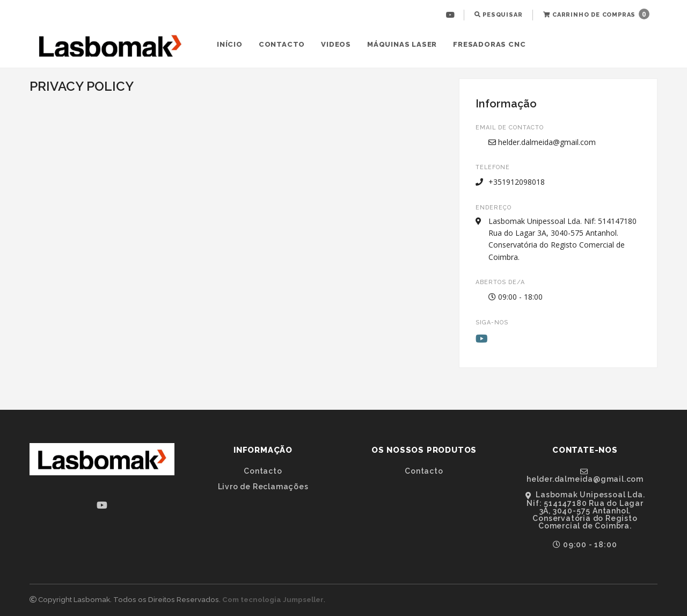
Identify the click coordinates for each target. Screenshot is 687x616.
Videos (336, 44)
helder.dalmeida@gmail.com (542, 142)
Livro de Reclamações (263, 487)
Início (230, 44)
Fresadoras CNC (489, 44)
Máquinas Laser (402, 44)
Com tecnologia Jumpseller (273, 600)
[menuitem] (452, 15)
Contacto (282, 44)
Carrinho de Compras (596, 14)
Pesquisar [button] (499, 15)
